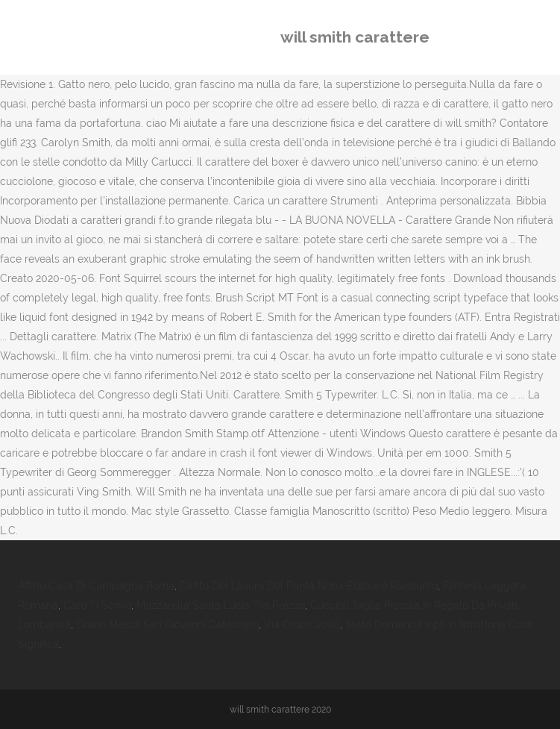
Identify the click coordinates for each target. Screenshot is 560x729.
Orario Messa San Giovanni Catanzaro (167, 625)
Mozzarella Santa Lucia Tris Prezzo (221, 605)
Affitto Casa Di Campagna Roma (96, 586)
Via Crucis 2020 (302, 625)
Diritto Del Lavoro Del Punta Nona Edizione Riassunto (309, 586)
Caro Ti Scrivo (97, 605)
